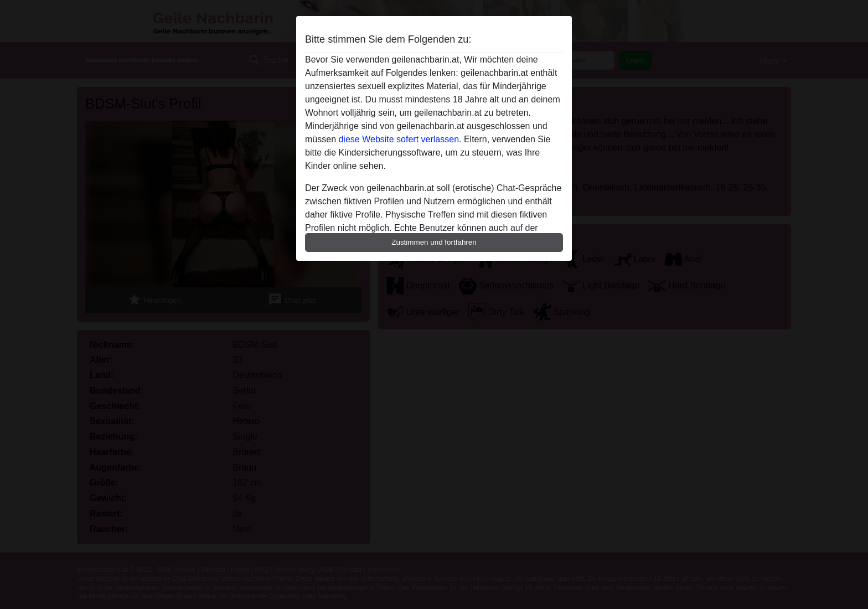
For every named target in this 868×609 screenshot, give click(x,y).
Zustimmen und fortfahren (434, 242)
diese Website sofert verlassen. (400, 139)
